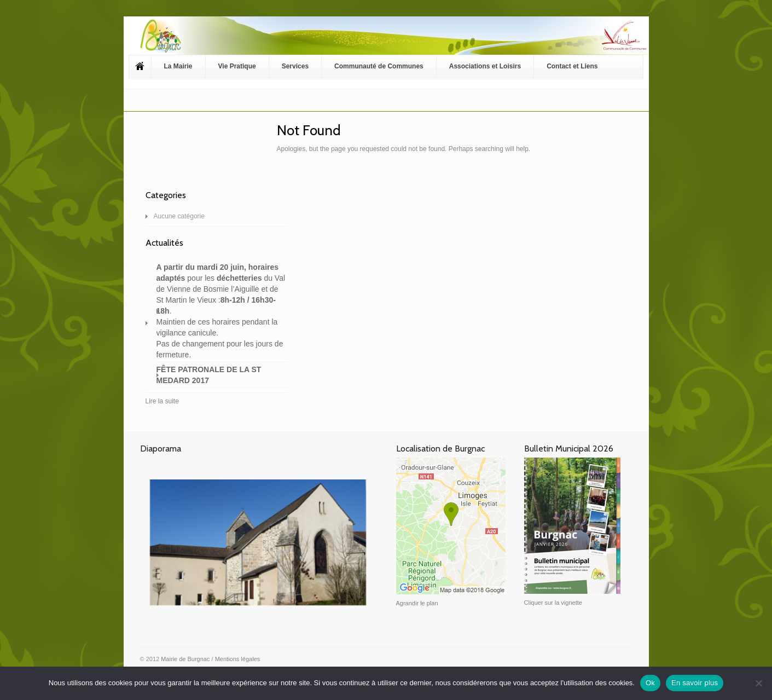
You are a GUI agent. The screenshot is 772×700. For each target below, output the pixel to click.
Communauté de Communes (379, 66)
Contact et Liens (572, 66)
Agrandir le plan (417, 603)
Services (295, 66)
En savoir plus (695, 683)
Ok (650, 683)
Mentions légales (238, 659)
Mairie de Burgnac (185, 659)
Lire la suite (162, 401)
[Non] (758, 683)
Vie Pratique (237, 66)
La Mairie (178, 66)
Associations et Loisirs (485, 66)
